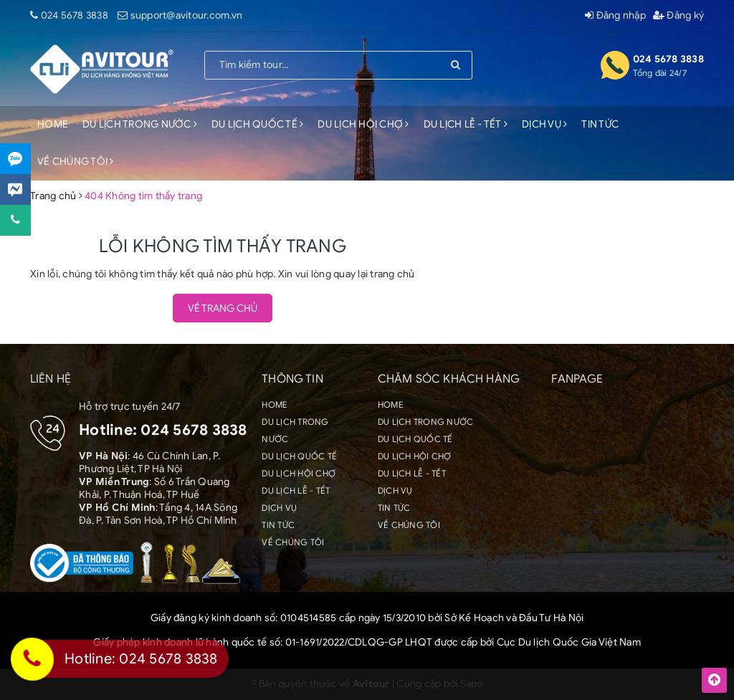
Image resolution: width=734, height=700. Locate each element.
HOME (53, 124)
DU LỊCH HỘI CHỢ (363, 124)
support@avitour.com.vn (187, 15)
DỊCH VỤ (544, 124)
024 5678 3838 (75, 15)
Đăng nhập (615, 15)
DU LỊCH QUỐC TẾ (257, 124)
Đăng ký (678, 15)
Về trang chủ (223, 308)
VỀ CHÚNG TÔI (76, 162)
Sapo (472, 684)
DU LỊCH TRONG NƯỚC (140, 124)
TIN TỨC (600, 124)
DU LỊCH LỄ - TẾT (466, 124)
